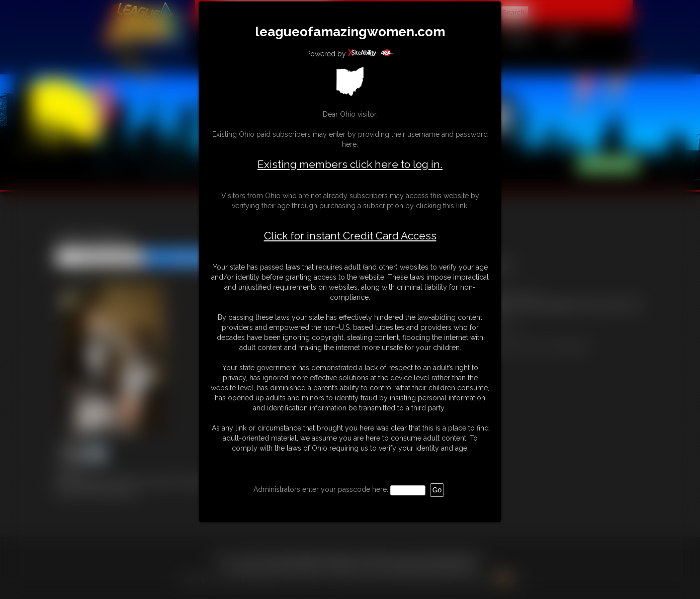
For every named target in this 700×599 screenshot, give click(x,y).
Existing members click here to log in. (350, 164)
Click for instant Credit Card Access (350, 236)
